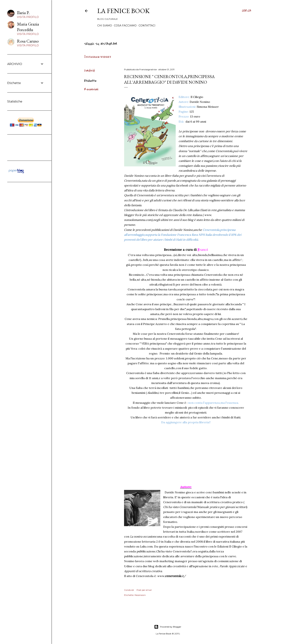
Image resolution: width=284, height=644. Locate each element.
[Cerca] (247, 11)
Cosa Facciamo (125, 26)
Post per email (144, 590)
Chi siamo (105, 26)
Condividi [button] (90, 71)
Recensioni (91, 89)
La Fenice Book (123, 11)
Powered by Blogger (168, 627)
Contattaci (147, 26)
